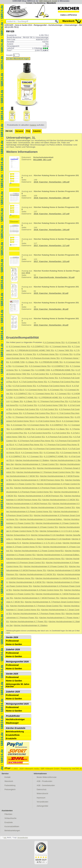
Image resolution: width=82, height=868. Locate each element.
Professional (12, 641)
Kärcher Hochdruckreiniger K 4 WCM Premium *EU (41, 496)
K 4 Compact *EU (20, 366)
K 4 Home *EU (30, 354)
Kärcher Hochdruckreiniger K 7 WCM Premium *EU (37, 598)
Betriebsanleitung (15, 732)
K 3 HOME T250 (17, 362)
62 (43, 291)
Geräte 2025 (12, 674)
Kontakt (29, 3)
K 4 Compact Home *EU (54, 342)
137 (43, 211)
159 (43, 195)
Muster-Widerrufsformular (47, 777)
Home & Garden (14, 644)
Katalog (33, 125)
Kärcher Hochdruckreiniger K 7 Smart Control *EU (37, 464)
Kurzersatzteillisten (12, 827)
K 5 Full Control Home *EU (24, 386)
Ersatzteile (11, 738)
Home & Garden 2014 (24, 25)
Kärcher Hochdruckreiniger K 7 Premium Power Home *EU (39, 614)
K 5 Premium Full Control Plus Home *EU (40, 378)
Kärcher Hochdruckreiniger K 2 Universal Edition (41, 519)
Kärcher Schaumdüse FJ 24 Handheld (48, 535)
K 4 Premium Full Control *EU (63, 374)
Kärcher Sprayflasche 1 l (25, 539)
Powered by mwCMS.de (71, 769)
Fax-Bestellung (39, 3)
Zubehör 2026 (13, 649)
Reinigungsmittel (40, 25)
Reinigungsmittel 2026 (17, 662)
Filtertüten (8, 814)
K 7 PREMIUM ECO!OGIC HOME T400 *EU (35, 350)
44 (43, 322)
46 (43, 307)
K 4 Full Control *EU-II (46, 429)
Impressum (41, 798)
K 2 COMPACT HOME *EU (26, 397)
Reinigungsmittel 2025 (17, 704)
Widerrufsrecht (42, 794)
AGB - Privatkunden (44, 781)
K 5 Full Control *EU (49, 409)
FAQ (28, 131)
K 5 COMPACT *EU (40, 346)
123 (43, 259)
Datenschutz (42, 790)
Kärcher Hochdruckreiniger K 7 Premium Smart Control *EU (36, 606)
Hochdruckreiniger (55, 25)
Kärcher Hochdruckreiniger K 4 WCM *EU (27, 582)
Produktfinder (13, 716)
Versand (19, 131)
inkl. (5, 838)
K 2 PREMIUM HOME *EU (51, 362)
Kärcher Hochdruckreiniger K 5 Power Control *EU (53, 507)
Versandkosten (42, 802)
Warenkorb (51, 3)
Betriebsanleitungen (12, 831)
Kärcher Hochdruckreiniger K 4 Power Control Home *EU (38, 590)
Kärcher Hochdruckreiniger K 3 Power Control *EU (36, 527)
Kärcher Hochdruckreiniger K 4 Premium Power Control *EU (40, 488)
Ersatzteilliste (13, 735)
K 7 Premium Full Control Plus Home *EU (31, 417)
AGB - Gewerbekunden (46, 785)
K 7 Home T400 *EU (64, 350)
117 (43, 243)
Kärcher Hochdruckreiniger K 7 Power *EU (29, 621)
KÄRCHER (9, 25)
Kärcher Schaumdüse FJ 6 (18, 535)
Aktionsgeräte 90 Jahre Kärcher (18, 685)
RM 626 (9, 131)
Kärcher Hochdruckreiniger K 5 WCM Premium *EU (29, 504)
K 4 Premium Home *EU (48, 354)
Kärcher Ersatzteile (16, 728)
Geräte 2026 (12, 637)
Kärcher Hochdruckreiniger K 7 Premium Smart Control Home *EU (46, 472)
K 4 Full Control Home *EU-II (48, 421)
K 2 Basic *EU (32, 362)
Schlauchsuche (10, 818)
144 (43, 227)
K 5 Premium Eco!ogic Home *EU (45, 358)
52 (43, 275)
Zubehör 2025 (13, 692)
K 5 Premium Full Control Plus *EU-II (39, 413)
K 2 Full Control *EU (28, 405)
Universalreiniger (71, 25)
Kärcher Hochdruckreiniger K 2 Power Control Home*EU (39, 551)
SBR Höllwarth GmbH (48, 1)
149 (43, 179)
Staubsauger (12, 723)
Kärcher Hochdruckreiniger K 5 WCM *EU (61, 500)
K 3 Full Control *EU (40, 374)
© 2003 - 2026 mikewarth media (22, 769)
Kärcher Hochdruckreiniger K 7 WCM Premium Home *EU (39, 480)
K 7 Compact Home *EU (60, 346)
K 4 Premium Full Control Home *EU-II (54, 386)
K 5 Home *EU (66, 354)
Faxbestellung (10, 785)
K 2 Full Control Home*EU (40, 433)
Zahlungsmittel (42, 806)
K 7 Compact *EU (27, 370)
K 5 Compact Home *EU (19, 346)
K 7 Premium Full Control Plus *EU (53, 401)
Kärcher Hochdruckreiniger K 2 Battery (32, 460)
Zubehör (37, 131)
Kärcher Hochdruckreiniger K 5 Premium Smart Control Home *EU (35, 559)
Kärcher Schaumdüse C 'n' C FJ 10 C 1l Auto (59, 531)
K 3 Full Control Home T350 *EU (53, 405)
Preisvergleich (10, 790)
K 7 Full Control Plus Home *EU (33, 382)
